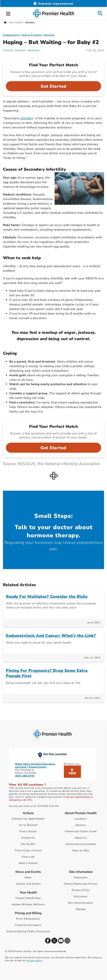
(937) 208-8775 (25, 776)
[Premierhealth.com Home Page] (5, 23)
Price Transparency (28, 919)
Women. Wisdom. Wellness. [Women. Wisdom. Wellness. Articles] (22, 50)
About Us (81, 838)
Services (81, 825)
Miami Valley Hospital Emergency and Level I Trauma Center (35, 766)
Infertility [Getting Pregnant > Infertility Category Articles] (49, 35)
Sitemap (81, 909)
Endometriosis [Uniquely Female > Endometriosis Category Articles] (11, 35)
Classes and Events (28, 884)
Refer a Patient (28, 863)
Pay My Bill (28, 844)
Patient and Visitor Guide (81, 831)
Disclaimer (81, 896)
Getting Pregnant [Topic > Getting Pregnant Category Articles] (31, 35)
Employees (81, 877)
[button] (8, 13)
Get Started (53, 86)
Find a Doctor (28, 831)
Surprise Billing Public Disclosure (28, 931)
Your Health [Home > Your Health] (16, 23)
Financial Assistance (28, 925)
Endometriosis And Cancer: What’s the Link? (51, 636)
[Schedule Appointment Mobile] (53, 4)
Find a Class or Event (28, 850)
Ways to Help (81, 850)
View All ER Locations (27, 785)
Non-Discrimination (81, 903)
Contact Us (28, 838)
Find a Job (28, 857)
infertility (27, 118)
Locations (81, 819)
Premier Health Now (28, 898)
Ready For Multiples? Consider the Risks (47, 597)
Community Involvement (81, 844)
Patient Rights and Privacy (81, 884)
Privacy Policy (81, 890)
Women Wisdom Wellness (28, 904)
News (28, 877)
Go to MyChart (28, 825)
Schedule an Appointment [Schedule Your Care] (28, 819)
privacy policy (35, 960)
